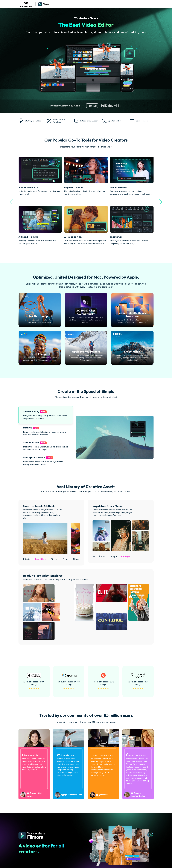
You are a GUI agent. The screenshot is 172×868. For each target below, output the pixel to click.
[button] (161, 202)
